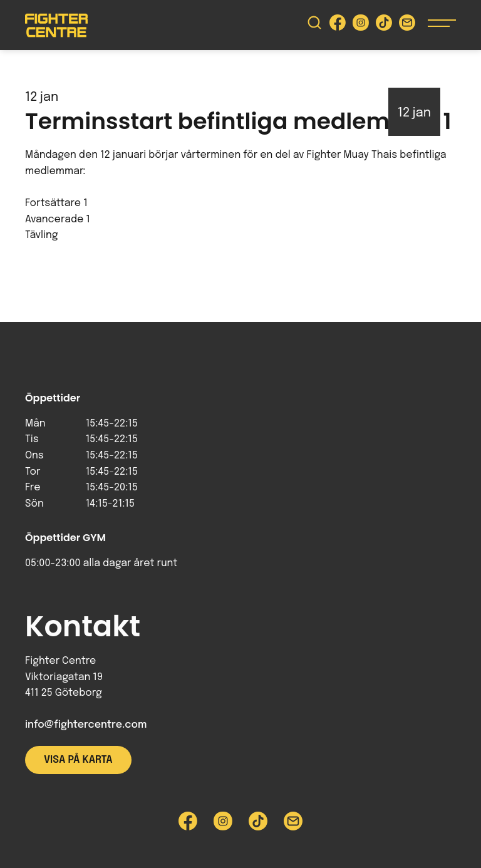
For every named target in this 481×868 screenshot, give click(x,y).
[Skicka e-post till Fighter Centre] (407, 25)
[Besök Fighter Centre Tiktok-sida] (384, 25)
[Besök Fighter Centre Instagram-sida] (361, 25)
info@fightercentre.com (86, 725)
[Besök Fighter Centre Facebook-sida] (338, 25)
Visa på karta (78, 760)
